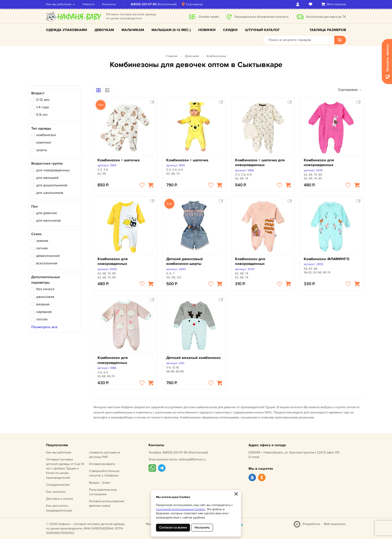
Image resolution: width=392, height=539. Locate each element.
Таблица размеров (328, 30)
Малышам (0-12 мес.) (171, 30)
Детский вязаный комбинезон (193, 358)
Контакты (109, 4)
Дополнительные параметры (46, 280)
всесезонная (47, 263)
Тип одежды (41, 128)
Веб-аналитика (335, 524)
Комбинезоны (216, 56)
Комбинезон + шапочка (118, 160)
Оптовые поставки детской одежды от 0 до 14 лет (65, 469)
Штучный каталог (262, 30)
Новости (88, 4)
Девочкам (104, 30)
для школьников (50, 193)
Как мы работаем (59, 4)
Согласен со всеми (173, 527)
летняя (42, 248)
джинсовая (45, 297)
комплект (44, 142)
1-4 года (42, 107)
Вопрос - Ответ (100, 483)
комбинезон (46, 135)
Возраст (38, 93)
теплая (42, 319)
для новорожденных (53, 170)
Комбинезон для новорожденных (319, 163)
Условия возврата (102, 464)
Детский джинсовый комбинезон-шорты (184, 261)
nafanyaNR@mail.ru (192, 459)
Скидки (230, 30)
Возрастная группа (47, 163)
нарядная (44, 312)
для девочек (47, 213)
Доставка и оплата (59, 499)
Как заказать (56, 492)
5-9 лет (42, 115)
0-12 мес (43, 100)
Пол (34, 206)
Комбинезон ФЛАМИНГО (326, 259)
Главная (172, 56)
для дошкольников (52, 185)
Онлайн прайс (209, 17)
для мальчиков (48, 220)
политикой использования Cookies (181, 509)
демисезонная (48, 256)
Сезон (36, 234)
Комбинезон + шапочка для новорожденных (260, 163)
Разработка (311, 524)
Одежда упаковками (66, 30)
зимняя (42, 241)
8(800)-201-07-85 (144, 4)
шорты (42, 150)
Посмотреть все (44, 327)
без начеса (45, 289)
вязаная (43, 304)
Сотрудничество (58, 485)
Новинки (207, 30)
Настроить (202, 527)
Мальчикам (133, 30)
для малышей (47, 178)
